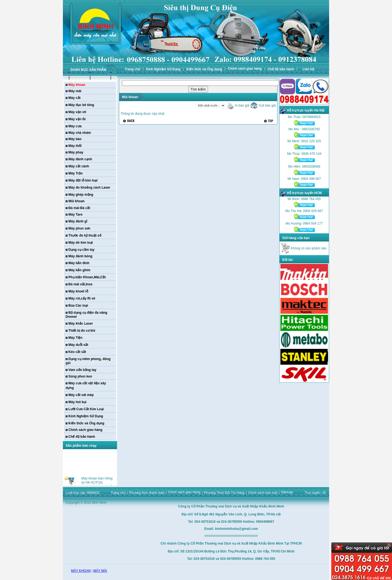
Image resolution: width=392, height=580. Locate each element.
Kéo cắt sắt (77, 352)
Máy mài (75, 91)
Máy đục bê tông (81, 105)
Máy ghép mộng (81, 195)
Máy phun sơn (79, 228)
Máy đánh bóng (80, 256)
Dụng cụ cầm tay (81, 250)
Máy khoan (77, 85)
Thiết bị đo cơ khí (82, 331)
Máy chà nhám (80, 133)
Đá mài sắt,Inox (80, 284)
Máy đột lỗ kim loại (83, 180)
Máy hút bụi (77, 402)
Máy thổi (75, 146)
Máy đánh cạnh (80, 159)
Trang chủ (132, 69)
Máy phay (76, 152)
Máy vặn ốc (77, 119)
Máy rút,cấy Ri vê (82, 298)
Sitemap (287, 492)
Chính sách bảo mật (263, 493)
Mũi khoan (76, 201)
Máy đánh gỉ (78, 221)
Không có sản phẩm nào (304, 248)
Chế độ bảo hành (281, 69)
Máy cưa (75, 126)
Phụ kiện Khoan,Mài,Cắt (87, 277)
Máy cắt (74, 98)
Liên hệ (308, 69)
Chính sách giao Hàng (184, 492)
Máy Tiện (75, 338)
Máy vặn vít (77, 112)
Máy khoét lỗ (78, 291)
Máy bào (75, 139)
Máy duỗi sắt (78, 345)
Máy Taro (75, 215)
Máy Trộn (75, 173)
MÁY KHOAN (81, 571)
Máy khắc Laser (81, 324)
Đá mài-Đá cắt (79, 208)
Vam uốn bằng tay (82, 370)
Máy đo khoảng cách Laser (89, 188)
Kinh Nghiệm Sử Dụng (163, 69)
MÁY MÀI (100, 571)
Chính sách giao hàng (245, 69)
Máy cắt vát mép (81, 395)
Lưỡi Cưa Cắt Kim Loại (86, 409)
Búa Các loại (78, 306)
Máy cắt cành (79, 166)
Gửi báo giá (263, 105)
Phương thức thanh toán (147, 493)
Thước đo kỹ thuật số (85, 235)
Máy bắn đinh (79, 263)
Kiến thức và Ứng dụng (204, 69)
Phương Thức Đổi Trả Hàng (224, 493)
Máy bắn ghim (79, 270)
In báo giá (238, 105)
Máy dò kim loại (81, 243)
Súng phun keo (80, 376)
